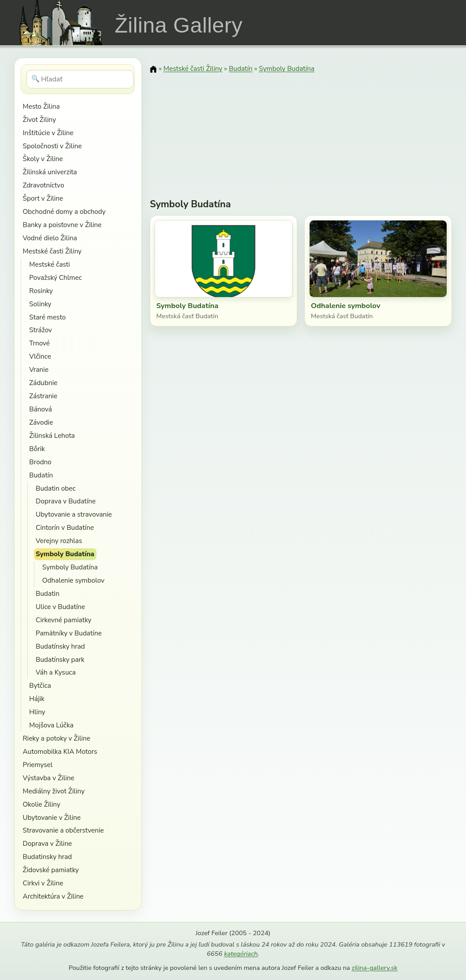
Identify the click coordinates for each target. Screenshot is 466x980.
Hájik (37, 699)
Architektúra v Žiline (53, 896)
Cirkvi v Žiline (43, 883)
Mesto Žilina (41, 106)
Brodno (40, 462)
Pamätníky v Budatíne (69, 633)
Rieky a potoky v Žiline (57, 738)
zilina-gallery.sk (374, 968)
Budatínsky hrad (60, 646)
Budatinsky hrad (48, 857)
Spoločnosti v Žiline (52, 146)
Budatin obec (55, 488)
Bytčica (40, 685)
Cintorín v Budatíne (65, 527)
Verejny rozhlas (59, 541)
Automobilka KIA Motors (60, 751)
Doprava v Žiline (48, 843)
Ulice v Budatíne (60, 607)
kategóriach (241, 954)
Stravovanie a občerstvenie (63, 830)
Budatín (41, 475)
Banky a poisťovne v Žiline (62, 225)
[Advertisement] (301, 130)
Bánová (41, 409)
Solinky (40, 304)
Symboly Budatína (65, 554)
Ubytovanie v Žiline (52, 817)
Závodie (41, 422)
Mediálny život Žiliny (54, 791)
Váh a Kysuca (56, 672)
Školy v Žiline (43, 159)
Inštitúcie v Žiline (48, 133)
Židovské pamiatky (51, 870)
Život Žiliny (39, 119)
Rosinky (41, 291)
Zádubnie (43, 383)
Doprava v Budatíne (66, 501)
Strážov (41, 330)
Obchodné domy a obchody (64, 211)
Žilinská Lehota (52, 435)
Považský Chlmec (55, 277)
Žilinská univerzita (50, 172)
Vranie (39, 369)
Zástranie (43, 396)
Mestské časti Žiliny (52, 251)
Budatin (48, 593)
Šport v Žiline (43, 198)
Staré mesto (47, 317)
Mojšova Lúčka (51, 725)
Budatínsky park (60, 659)
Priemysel (38, 765)
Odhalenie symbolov (73, 580)
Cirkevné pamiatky (63, 620)
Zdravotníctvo (44, 185)
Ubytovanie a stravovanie (74, 514)
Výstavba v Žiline (49, 778)
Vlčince (40, 356)
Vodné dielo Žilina (50, 238)
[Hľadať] (80, 79)
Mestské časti (49, 264)
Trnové (39, 343)
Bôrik (37, 449)
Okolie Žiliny (42, 804)
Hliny (37, 712)
